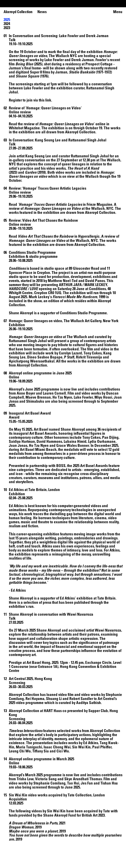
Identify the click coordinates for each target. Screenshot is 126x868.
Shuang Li (54, 698)
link (48, 100)
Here (13, 602)
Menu (118, 12)
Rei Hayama (35, 698)
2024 (7, 24)
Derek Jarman (83, 60)
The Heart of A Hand (83, 168)
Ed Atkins (16, 506)
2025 (7, 20)
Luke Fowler (54, 60)
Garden (31, 172)
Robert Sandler (81, 698)
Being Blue (24, 64)
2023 (7, 28)
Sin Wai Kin (56, 811)
